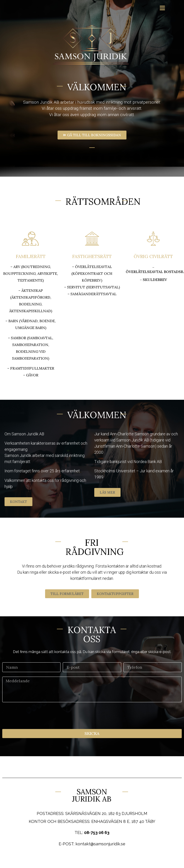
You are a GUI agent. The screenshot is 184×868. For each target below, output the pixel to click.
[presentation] (37, 716)
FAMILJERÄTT (31, 256)
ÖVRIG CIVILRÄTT (153, 256)
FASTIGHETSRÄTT (92, 256)
